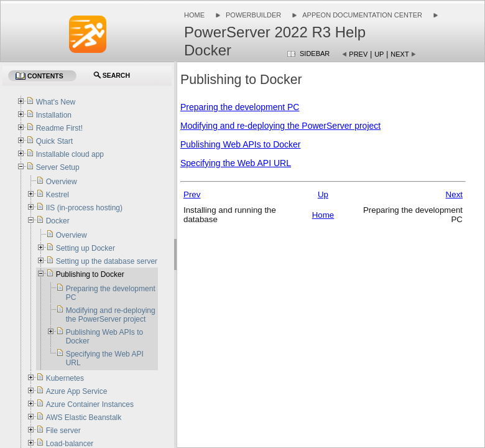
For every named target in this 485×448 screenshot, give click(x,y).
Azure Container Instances (90, 404)
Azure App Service (77, 391)
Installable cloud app (70, 154)
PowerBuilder (253, 15)
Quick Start (54, 141)
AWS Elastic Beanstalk (84, 418)
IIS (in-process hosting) (84, 208)
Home (194, 15)
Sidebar (315, 54)
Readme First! (59, 128)
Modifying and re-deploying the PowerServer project (280, 126)
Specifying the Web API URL (236, 163)
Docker (58, 221)
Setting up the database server (107, 261)
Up (379, 54)
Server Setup (58, 167)
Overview (62, 182)
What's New (56, 102)
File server (63, 431)
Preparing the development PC (240, 107)
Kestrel (58, 195)
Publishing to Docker (90, 274)
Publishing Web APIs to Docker (241, 144)
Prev (358, 54)
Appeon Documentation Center (362, 15)
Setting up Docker (85, 248)
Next (400, 54)
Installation (54, 115)
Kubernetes (65, 378)
